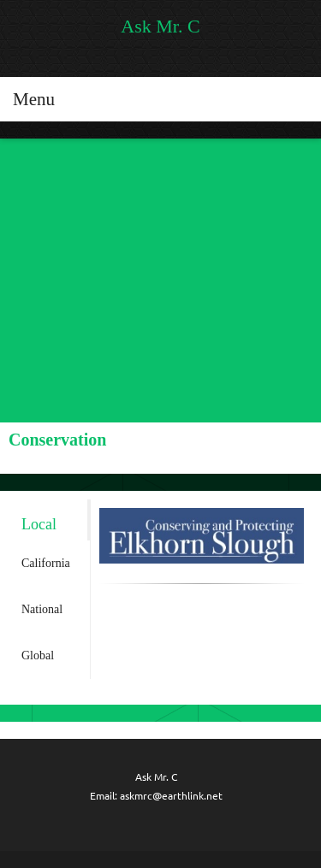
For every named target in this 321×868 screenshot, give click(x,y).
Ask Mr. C (160, 27)
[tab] (49, 520)
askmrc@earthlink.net (171, 796)
